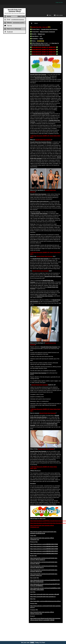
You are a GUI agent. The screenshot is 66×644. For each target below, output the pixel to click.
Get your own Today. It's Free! (33, 642)
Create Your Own (59, 2)
